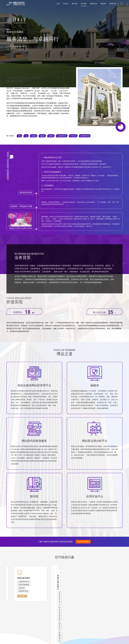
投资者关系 (113, 4)
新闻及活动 (93, 4)
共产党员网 (63, 621)
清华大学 (34, 617)
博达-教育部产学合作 (49, 619)
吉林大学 (34, 626)
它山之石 (9, 628)
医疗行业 (21, 619)
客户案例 (84, 4)
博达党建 (63, 617)
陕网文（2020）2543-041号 (45, 640)
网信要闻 (63, 619)
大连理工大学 (35, 628)
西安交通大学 (35, 621)
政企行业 (21, 621)
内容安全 (9, 626)
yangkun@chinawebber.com (114, 617)
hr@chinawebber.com (110, 620)
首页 (58, 4)
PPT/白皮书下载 (48, 617)
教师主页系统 (10, 624)
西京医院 (34, 633)
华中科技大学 (35, 624)
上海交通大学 (35, 619)
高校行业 (21, 617)
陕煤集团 (34, 631)
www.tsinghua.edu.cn (18, 46)
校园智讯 (9, 621)
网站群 (8, 617)
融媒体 (8, 619)
